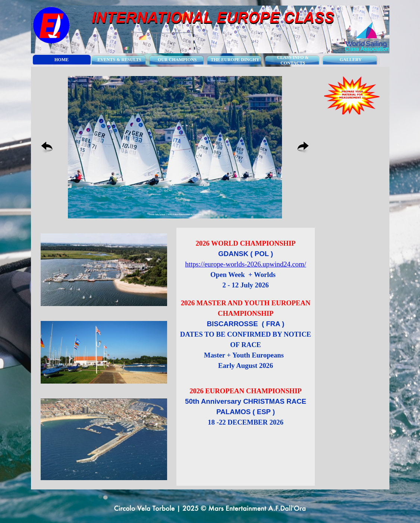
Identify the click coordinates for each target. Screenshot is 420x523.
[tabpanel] (246, 346)
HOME (62, 60)
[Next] (303, 147)
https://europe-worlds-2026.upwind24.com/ (245, 264)
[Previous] (47, 147)
